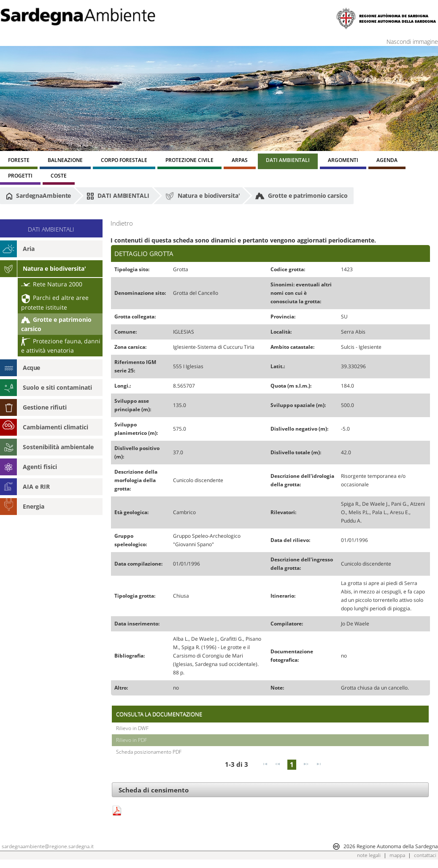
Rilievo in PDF (131, 740)
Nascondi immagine (412, 42)
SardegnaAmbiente (38, 196)
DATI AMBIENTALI (118, 196)
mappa (397, 855)
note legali (369, 855)
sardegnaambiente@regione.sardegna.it (48, 846)
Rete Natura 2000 (52, 284)
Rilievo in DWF (132, 728)
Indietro (122, 223)
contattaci (425, 855)
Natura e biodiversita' (203, 196)
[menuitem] (19, 161)
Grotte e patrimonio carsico (301, 196)
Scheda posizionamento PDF (149, 752)
